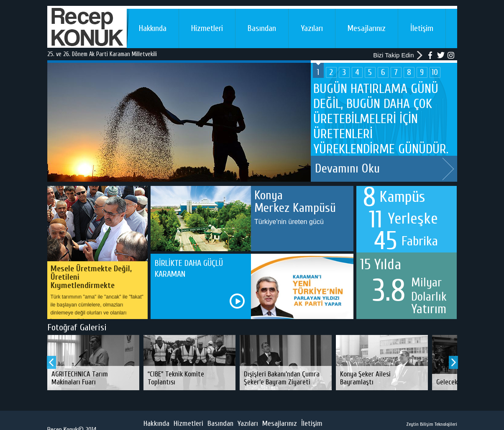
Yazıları (312, 28)
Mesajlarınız (367, 28)
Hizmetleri (207, 28)
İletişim (422, 28)
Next (448, 169)
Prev (51, 363)
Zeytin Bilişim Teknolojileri (432, 424)
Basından (262, 28)
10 (435, 72)
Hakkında (153, 28)
